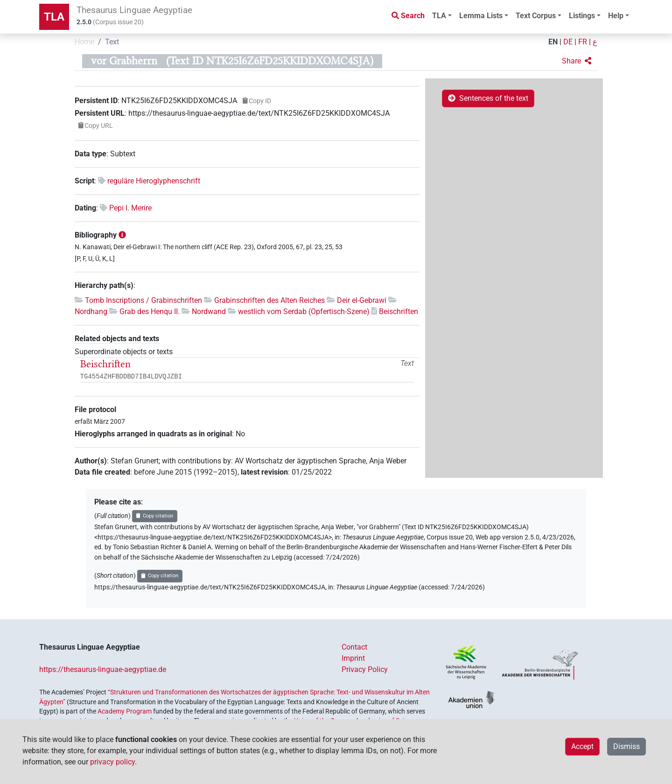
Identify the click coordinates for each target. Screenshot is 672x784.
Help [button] (616, 16)
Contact (354, 647)
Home (84, 42)
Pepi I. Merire (130, 208)
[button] (577, 61)
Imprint (353, 658)
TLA (54, 17)
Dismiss (626, 746)
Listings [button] (582, 16)
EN (553, 42)
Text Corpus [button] (536, 16)
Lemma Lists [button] (481, 16)
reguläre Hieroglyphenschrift (154, 181)
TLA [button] (439, 16)
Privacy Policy (365, 669)
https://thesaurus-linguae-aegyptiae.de (103, 669)
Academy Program (125, 711)
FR (583, 42)
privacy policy (112, 762)
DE (568, 42)
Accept (582, 746)
